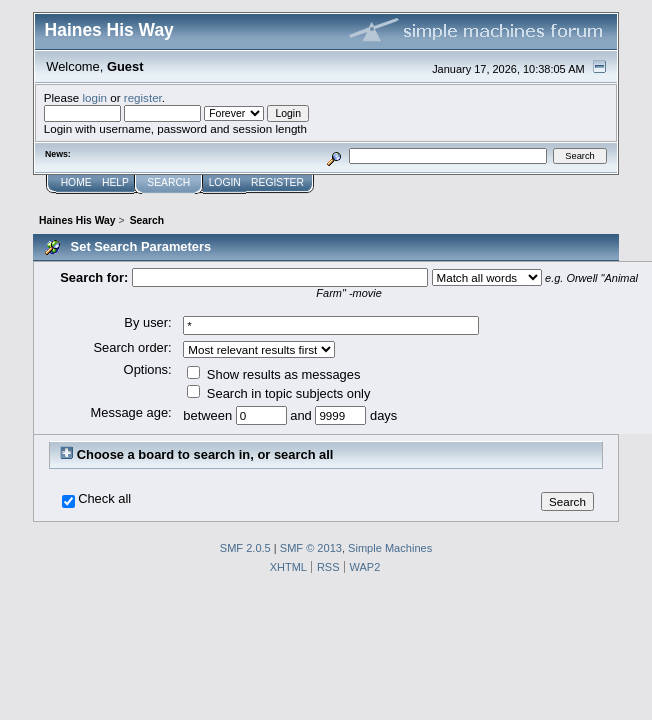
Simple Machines (390, 548)
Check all (104, 499)
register (143, 97)
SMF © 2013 (311, 548)
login (94, 97)
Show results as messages (273, 374)
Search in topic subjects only (278, 393)
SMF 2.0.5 (245, 548)
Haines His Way (109, 30)
